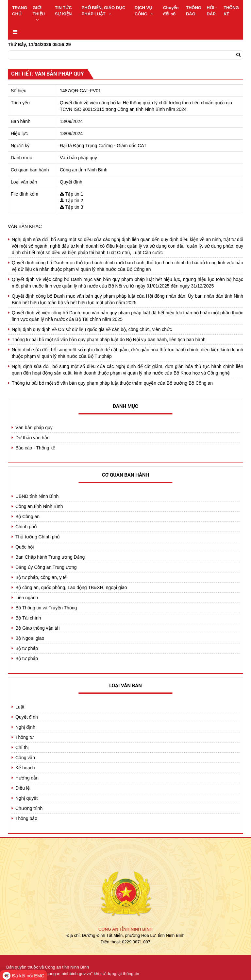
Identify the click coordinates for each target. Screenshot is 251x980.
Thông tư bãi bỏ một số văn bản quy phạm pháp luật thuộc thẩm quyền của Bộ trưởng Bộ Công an (112, 383)
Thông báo (26, 818)
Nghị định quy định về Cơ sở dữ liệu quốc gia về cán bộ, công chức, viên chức (92, 329)
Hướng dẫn (27, 778)
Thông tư (25, 737)
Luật (20, 707)
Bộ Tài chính (28, 618)
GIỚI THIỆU (39, 14)
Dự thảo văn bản (32, 438)
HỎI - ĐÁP (212, 11)
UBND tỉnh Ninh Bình (37, 496)
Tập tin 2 (74, 201)
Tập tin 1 (74, 194)
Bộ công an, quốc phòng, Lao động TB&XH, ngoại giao (71, 587)
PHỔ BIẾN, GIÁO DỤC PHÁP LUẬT (104, 11)
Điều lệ (23, 788)
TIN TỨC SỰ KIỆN (63, 11)
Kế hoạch (25, 768)
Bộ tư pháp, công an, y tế (41, 577)
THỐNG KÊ (231, 11)
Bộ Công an (27, 516)
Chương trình (29, 808)
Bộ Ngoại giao (30, 638)
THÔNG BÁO (194, 11)
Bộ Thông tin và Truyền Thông (46, 608)
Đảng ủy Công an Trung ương (46, 567)
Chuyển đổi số (171, 11)
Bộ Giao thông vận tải (37, 628)
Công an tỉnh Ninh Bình (39, 506)
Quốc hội (25, 547)
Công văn (25, 758)
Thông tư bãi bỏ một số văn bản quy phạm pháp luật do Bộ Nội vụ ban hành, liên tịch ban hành (109, 340)
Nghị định (25, 727)
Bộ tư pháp (27, 648)
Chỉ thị (22, 747)
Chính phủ (26, 527)
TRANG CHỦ (20, 11)
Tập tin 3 (74, 207)
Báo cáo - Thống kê (35, 448)
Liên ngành (27, 598)
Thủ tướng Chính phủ (38, 537)
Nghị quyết (26, 798)
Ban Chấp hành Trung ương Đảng (50, 557)
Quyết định (27, 717)
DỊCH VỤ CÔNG (144, 11)
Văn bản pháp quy (34, 428)
